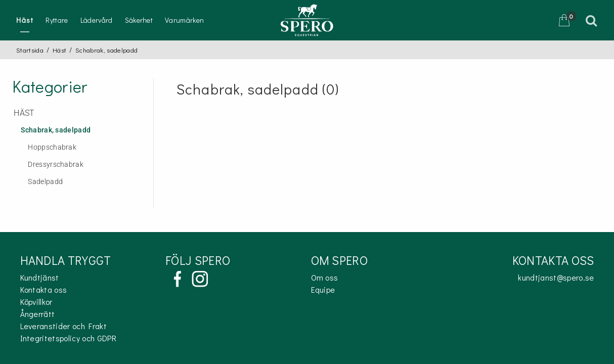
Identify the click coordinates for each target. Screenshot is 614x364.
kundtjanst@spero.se (556, 277)
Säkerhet (139, 20)
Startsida (30, 50)
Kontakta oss (44, 289)
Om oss (325, 277)
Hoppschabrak (52, 147)
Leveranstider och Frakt (63, 326)
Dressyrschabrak (56, 165)
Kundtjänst (40, 277)
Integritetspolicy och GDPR (68, 338)
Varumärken (184, 20)
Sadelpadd (45, 182)
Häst (25, 20)
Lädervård (97, 20)
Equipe (323, 289)
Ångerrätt (38, 314)
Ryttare (57, 20)
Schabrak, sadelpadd (56, 130)
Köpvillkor (36, 302)
